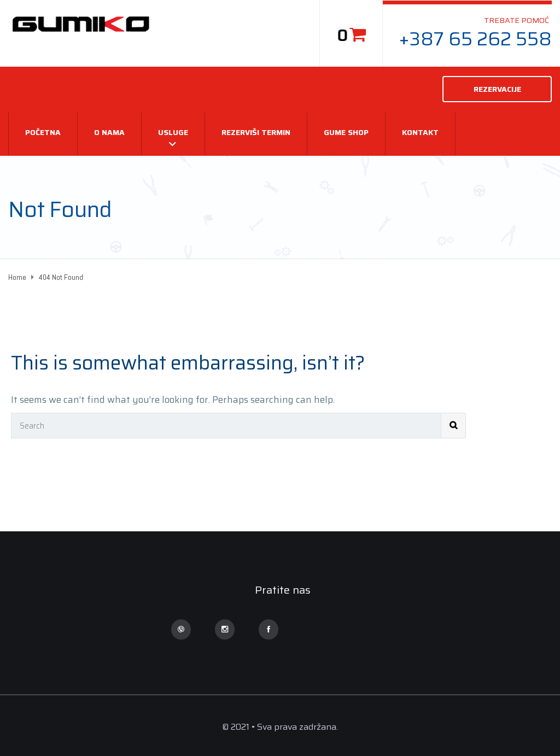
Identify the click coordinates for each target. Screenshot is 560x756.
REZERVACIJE (497, 89)
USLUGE (173, 132)
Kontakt (420, 132)
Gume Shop (346, 132)
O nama (109, 132)
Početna (43, 132)
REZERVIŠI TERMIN (256, 132)
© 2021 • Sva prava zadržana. (280, 727)
